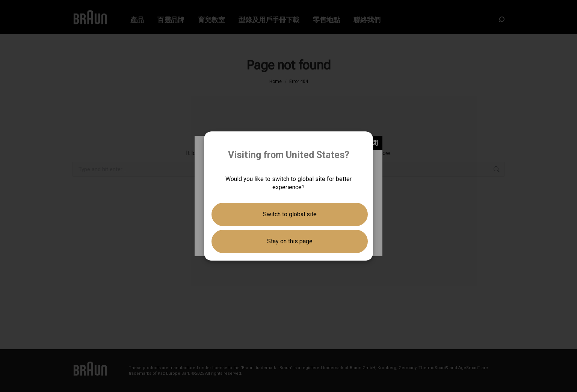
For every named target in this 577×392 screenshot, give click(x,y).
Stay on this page (290, 241)
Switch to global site (290, 214)
